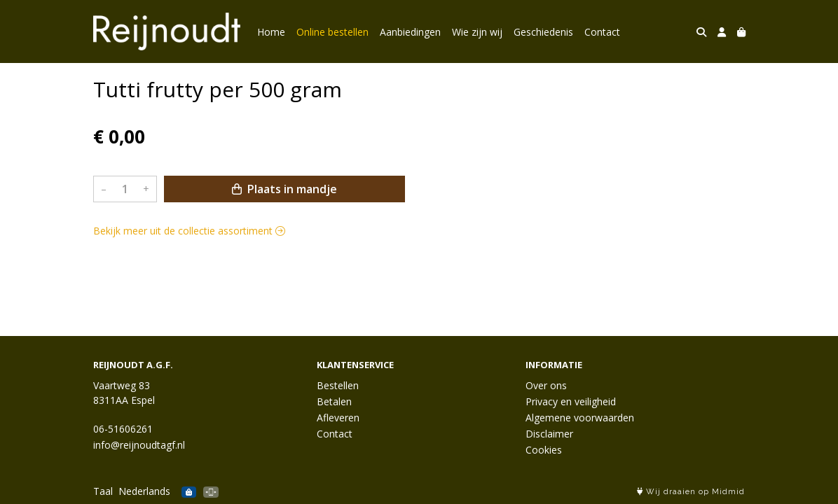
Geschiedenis (543, 32)
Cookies (544, 450)
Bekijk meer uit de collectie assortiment (189, 231)
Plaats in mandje (284, 189)
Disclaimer (549, 434)
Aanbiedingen (410, 32)
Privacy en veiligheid (571, 401)
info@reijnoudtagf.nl (139, 445)
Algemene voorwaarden (580, 418)
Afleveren (338, 418)
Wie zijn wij (477, 32)
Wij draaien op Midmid (691, 492)
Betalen (334, 401)
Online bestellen (332, 32)
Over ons (546, 385)
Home (271, 32)
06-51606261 (123, 429)
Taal (103, 491)
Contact (602, 32)
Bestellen (338, 385)
